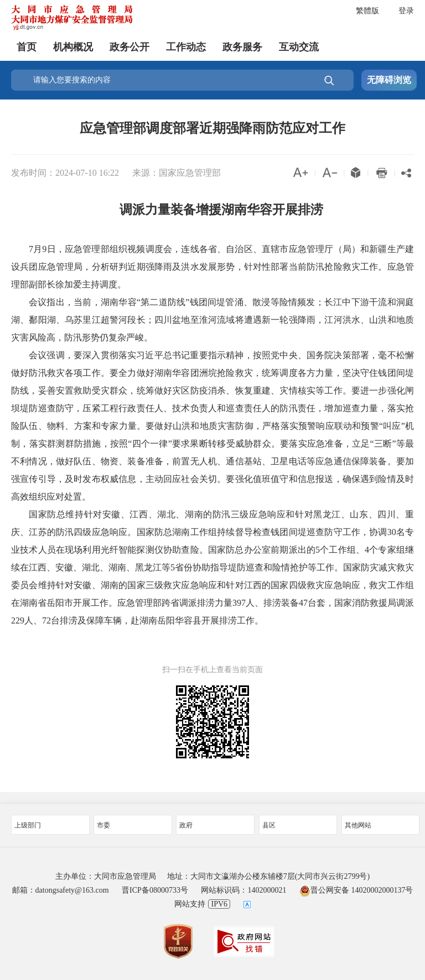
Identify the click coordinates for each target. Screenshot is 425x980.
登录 (406, 11)
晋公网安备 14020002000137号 (356, 890)
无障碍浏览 (389, 80)
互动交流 (299, 47)
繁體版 (367, 11)
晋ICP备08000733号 (155, 890)
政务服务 (242, 47)
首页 (27, 47)
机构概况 (73, 47)
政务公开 (129, 47)
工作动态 (186, 47)
